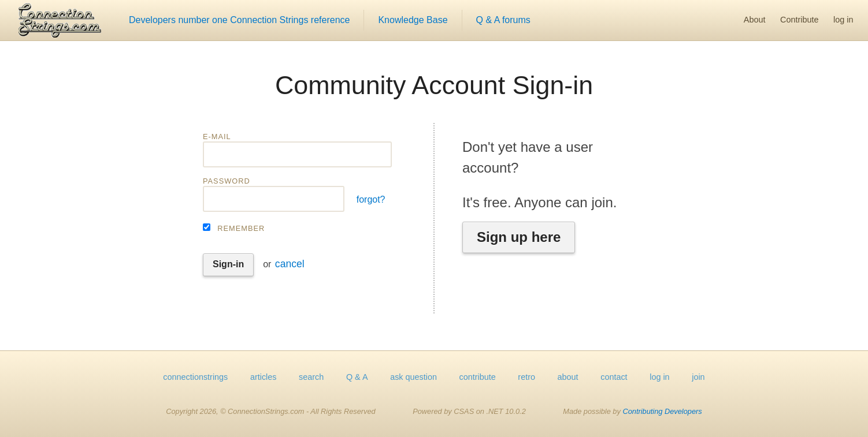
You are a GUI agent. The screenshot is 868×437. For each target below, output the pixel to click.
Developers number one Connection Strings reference (239, 20)
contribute (478, 377)
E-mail (217, 137)
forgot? (371, 199)
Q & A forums (503, 20)
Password (227, 181)
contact (614, 377)
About (755, 20)
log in (843, 20)
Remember (241, 228)
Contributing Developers (662, 411)
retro (526, 377)
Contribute (799, 20)
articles (264, 377)
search (311, 377)
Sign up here (519, 237)
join (698, 377)
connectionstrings (195, 377)
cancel (290, 264)
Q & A (357, 377)
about (568, 377)
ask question (413, 377)
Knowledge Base (413, 20)
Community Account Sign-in (434, 85)
